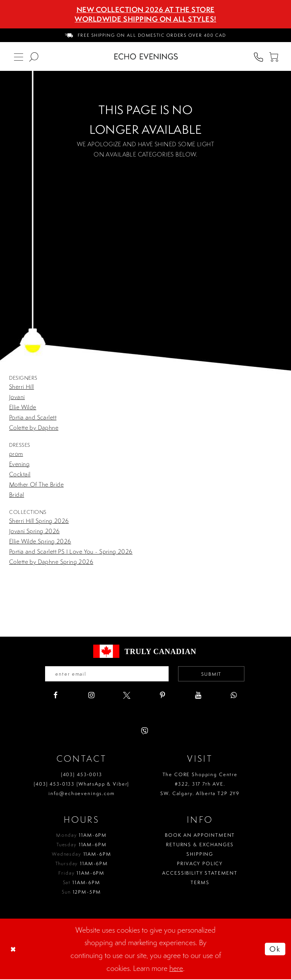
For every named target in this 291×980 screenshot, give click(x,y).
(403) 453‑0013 (82, 775)
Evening (19, 464)
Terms (200, 883)
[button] (274, 56)
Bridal (17, 495)
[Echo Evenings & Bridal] (146, 56)
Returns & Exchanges (200, 845)
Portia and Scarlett (33, 417)
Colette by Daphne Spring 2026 (51, 562)
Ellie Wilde (23, 407)
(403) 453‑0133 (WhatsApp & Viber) (81, 784)
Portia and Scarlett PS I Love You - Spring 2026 (71, 551)
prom (16, 454)
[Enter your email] (106, 674)
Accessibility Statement (200, 874)
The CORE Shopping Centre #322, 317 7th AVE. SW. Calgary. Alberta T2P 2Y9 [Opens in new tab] (200, 784)
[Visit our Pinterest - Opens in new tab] (162, 696)
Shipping (200, 855)
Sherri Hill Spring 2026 (39, 521)
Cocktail (20, 474)
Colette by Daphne (34, 427)
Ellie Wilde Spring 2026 (40, 541)
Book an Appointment (200, 836)
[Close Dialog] (14, 950)
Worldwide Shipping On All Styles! (145, 19)
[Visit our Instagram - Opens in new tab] (91, 696)
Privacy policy (200, 864)
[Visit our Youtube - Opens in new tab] (198, 696)
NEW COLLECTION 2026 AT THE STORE (146, 9)
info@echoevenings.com (82, 794)
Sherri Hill (22, 387)
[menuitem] (145, 35)
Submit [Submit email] (214, 674)
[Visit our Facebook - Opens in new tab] (56, 696)
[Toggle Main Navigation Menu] (19, 56)
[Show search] (34, 56)
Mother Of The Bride (36, 484)
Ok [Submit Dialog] (274, 949)
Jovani (17, 397)
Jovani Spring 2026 (34, 531)
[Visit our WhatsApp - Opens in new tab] (234, 696)
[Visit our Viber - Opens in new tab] (145, 732)
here (176, 968)
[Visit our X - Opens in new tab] (127, 696)
